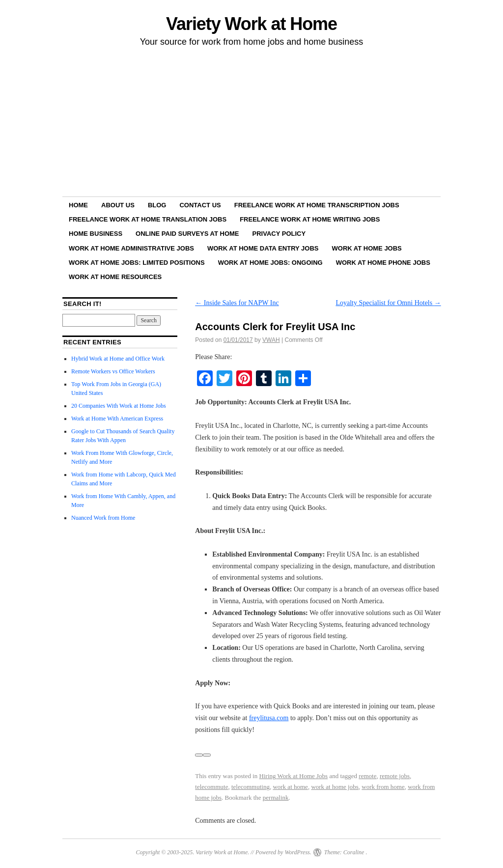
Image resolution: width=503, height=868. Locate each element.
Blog (157, 205)
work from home (383, 787)
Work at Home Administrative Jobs (131, 248)
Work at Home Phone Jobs (383, 263)
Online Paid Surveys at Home (187, 234)
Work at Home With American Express (117, 419)
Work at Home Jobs (367, 248)
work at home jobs (335, 787)
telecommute (211, 787)
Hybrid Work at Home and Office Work (118, 359)
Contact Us (200, 205)
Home (78, 205)
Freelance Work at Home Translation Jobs (148, 219)
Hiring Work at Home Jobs (294, 776)
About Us (118, 205)
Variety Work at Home (251, 24)
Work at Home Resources (115, 277)
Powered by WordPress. (283, 852)
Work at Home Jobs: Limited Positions (137, 263)
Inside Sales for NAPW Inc (237, 303)
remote (367, 776)
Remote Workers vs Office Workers (113, 371)
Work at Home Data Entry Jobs (263, 248)
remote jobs (395, 776)
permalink (276, 798)
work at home (290, 787)
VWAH (271, 340)
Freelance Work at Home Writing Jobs (310, 219)
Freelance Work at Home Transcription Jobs (317, 205)
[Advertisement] (251, 123)
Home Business (96, 234)
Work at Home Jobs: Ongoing (270, 263)
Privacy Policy (279, 234)
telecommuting (251, 787)
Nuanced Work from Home (103, 518)
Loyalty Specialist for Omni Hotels (388, 303)
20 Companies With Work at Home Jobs (119, 406)
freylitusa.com (269, 718)
